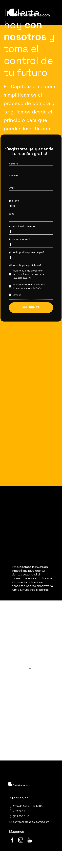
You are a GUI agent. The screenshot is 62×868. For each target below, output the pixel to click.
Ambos (17, 295)
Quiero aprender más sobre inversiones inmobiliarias (29, 286)
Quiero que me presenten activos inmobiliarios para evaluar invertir (29, 274)
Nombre (13, 164)
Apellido (14, 176)
